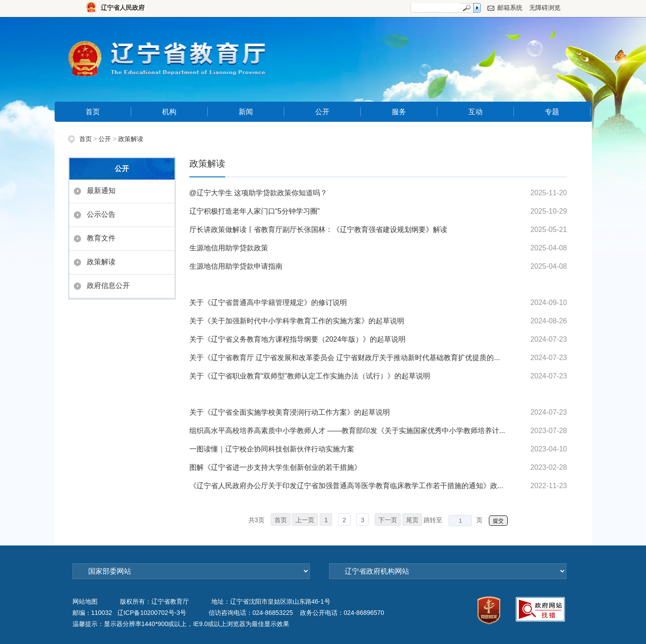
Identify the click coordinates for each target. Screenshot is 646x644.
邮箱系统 (510, 8)
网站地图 (85, 601)
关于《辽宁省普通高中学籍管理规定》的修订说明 (268, 303)
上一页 (305, 520)
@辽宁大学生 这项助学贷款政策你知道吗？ (259, 193)
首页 (93, 112)
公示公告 (101, 214)
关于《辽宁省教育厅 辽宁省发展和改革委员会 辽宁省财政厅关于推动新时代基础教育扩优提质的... (345, 358)
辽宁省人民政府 (123, 8)
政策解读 (131, 139)
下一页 (388, 520)
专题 (552, 112)
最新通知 (101, 191)
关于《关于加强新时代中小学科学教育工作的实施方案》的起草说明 (297, 321)
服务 (399, 112)
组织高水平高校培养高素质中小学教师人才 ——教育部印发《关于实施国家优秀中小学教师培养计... (347, 431)
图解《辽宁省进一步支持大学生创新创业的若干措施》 (275, 467)
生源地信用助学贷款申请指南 (236, 266)
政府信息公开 (108, 286)
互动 (475, 112)
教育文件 (101, 238)
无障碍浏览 (545, 8)
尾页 (412, 520)
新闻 (246, 112)
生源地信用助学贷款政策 (229, 248)
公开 (322, 112)
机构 (169, 112)
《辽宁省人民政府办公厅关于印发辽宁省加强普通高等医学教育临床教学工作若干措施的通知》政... (346, 486)
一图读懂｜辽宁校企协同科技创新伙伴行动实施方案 (272, 449)
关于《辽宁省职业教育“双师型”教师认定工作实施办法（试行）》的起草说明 (310, 376)
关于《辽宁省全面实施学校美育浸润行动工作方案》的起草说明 (290, 412)
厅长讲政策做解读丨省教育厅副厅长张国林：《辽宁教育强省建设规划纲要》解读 (318, 230)
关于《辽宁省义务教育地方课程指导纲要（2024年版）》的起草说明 (298, 339)
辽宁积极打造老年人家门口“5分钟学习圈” (255, 211)
